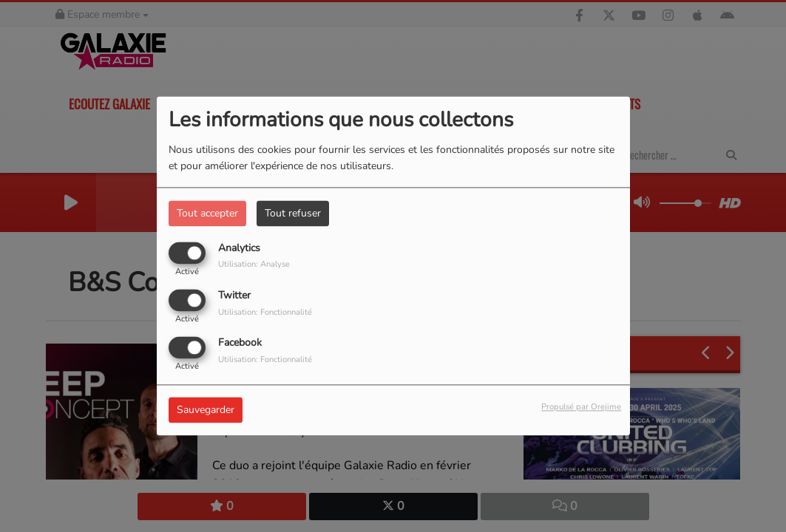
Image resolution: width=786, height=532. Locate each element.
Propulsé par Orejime (581, 407)
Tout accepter (207, 213)
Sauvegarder (206, 410)
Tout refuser (293, 213)
